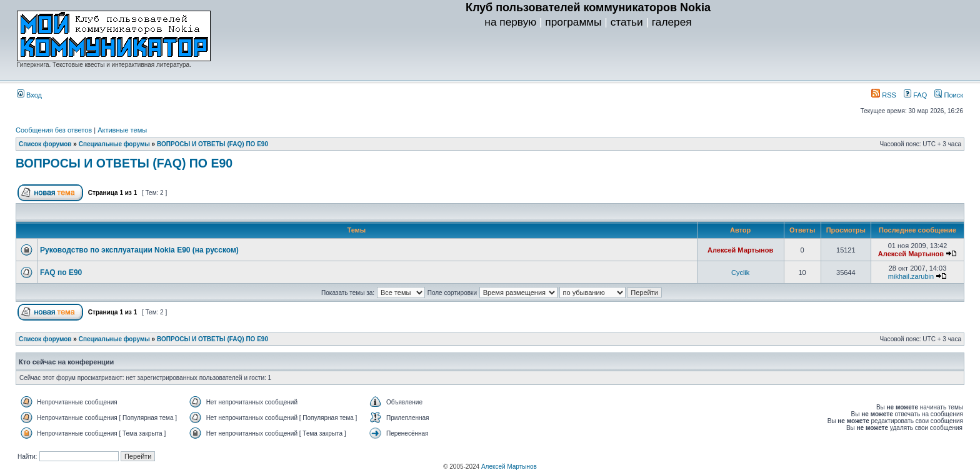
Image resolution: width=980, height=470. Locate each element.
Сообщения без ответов (54, 130)
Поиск (949, 95)
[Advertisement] (588, 57)
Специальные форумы (114, 144)
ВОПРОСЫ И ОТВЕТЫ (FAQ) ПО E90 (212, 144)
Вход (29, 95)
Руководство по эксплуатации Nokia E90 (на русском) (139, 250)
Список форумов (45, 144)
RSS (884, 95)
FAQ (915, 95)
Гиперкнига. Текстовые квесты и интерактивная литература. (104, 65)
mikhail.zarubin (911, 276)
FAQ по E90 (61, 272)
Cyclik (740, 272)
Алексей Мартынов (740, 250)
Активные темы (122, 130)
